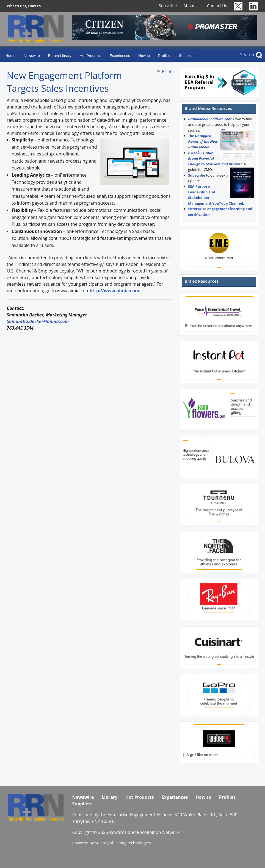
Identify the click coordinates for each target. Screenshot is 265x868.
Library (110, 797)
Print (167, 71)
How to (144, 56)
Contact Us (217, 6)
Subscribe (168, 6)
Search (247, 55)
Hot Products (91, 56)
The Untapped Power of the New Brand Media (203, 141)
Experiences (120, 56)
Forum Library (60, 56)
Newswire (32, 56)
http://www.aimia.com (114, 291)
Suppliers (187, 56)
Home (10, 56)
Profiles (164, 56)
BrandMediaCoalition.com (210, 119)
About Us (192, 6)
